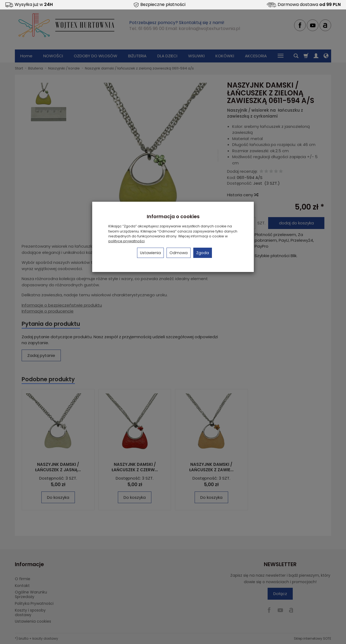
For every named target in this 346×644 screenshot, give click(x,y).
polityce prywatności (127, 241)
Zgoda (203, 253)
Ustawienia (150, 253)
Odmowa (179, 253)
